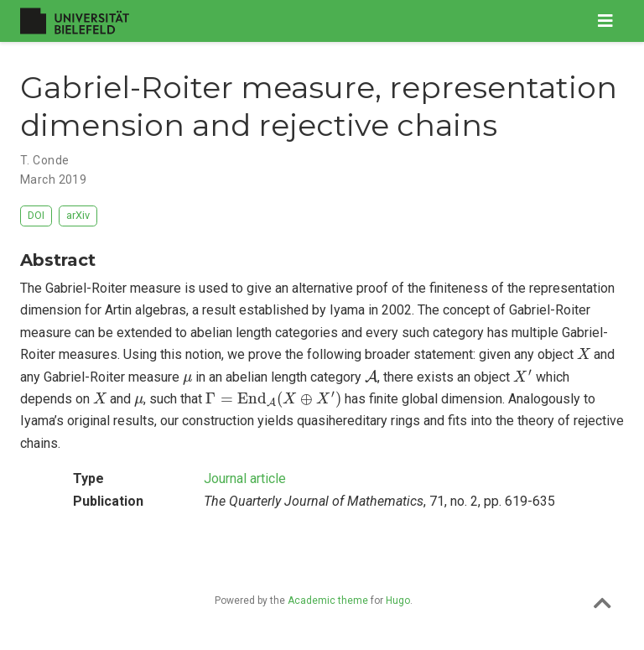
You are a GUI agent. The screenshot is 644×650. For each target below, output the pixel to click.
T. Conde (44, 160)
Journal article (245, 478)
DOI (36, 215)
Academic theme (328, 601)
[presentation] (584, 353)
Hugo (398, 601)
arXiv (78, 215)
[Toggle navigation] (605, 21)
